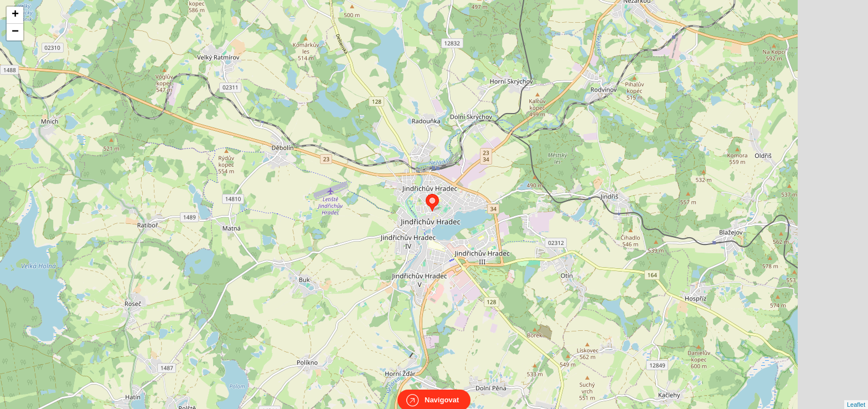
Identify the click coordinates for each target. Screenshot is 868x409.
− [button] (15, 32)
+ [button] (15, 15)
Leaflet (856, 395)
